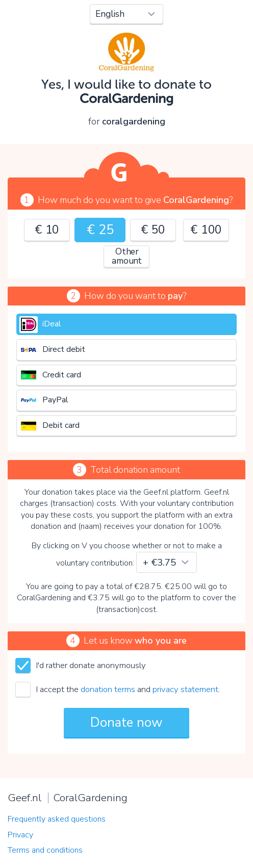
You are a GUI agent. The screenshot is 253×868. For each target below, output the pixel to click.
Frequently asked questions (57, 819)
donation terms (108, 689)
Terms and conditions (45, 850)
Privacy (20, 835)
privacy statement (185, 689)
